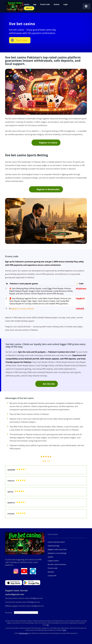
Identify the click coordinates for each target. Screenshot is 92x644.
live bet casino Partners (57, 564)
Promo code (53, 568)
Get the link (49, 384)
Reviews (51, 572)
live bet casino (24, 633)
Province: (9, 613)
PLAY (65, 630)
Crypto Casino (53, 561)
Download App (54, 546)
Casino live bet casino (56, 542)
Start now (21, 40)
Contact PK (52, 576)
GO (48, 625)
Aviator (51, 557)
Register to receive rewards (22, 308)
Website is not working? (57, 553)
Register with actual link (57, 549)
